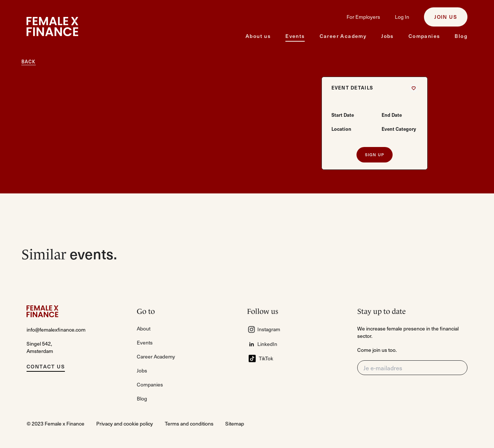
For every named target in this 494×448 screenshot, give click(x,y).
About (144, 328)
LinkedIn (263, 344)
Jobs (142, 370)
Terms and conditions (189, 423)
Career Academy (156, 356)
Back (29, 61)
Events (145, 342)
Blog (142, 398)
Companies (150, 384)
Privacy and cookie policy (125, 423)
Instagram (264, 329)
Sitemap (235, 423)
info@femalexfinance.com (56, 330)
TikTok (260, 358)
